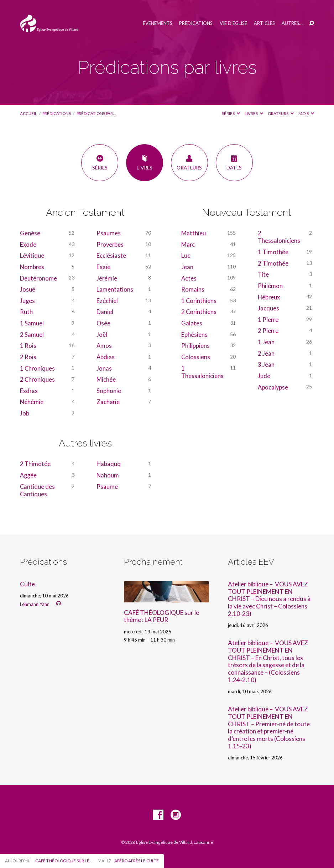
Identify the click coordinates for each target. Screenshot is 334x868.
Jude (264, 376)
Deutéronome (38, 278)
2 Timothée (273, 263)
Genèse (30, 233)
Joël (102, 334)
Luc (186, 255)
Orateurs (281, 113)
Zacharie (108, 402)
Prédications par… (96, 113)
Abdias (106, 357)
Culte (27, 584)
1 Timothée (273, 252)
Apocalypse (273, 387)
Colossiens (196, 357)
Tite (263, 274)
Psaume (107, 487)
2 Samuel (32, 334)
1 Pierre (268, 320)
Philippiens (195, 346)
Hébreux (269, 297)
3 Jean (266, 364)
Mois (306, 113)
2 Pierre (268, 331)
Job (25, 413)
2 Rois (28, 357)
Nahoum (108, 475)
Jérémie (107, 278)
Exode (28, 244)
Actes (189, 278)
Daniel (105, 312)
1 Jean (266, 342)
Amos (104, 346)
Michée (106, 379)
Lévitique (32, 255)
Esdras (29, 391)
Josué (28, 289)
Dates (234, 162)
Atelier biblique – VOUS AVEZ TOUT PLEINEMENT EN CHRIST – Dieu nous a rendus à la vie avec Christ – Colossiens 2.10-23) (269, 599)
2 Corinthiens (199, 312)
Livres (254, 113)
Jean (187, 267)
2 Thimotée (35, 464)
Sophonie (109, 391)
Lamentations (115, 289)
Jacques (268, 308)
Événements (158, 23)
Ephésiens (194, 334)
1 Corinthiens (199, 301)
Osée (103, 323)
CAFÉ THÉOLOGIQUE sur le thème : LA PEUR (161, 616)
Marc (188, 244)
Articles (264, 23)
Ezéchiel (107, 301)
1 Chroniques (37, 368)
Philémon (270, 286)
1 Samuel (32, 323)
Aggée (28, 475)
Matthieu (194, 233)
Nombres (32, 267)
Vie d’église (233, 23)
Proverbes (110, 244)
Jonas (104, 368)
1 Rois (28, 346)
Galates (192, 323)
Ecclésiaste (111, 255)
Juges (27, 301)
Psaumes (109, 233)
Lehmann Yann (35, 604)
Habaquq (109, 464)
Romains (193, 289)
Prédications (196, 23)
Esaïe (103, 267)
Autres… (292, 23)
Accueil (28, 113)
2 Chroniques (37, 379)
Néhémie (32, 402)
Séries (231, 113)
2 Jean (266, 353)
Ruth (26, 312)
